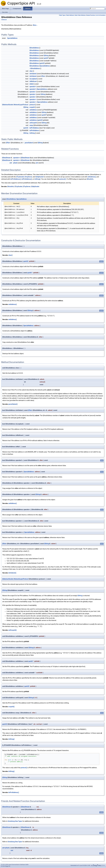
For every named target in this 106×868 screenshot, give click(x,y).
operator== (33, 99)
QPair (43, 76)
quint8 (46, 58)
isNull (31, 84)
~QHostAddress (35, 68)
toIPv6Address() (27, 179)
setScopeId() (13, 630)
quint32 (42, 63)
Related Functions (91, 15)
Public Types (62, 15)
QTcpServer (28, 177)
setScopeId (33, 123)
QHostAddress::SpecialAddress (16, 199)
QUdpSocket (40, 177)
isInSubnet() (12, 573)
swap (31, 125)
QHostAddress (34, 48)
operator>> (17, 160)
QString (46, 56)
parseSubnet (29, 143)
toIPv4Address (34, 128)
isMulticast (33, 81)
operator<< (17, 158)
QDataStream (6, 158)
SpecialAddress (12, 38)
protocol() (63, 179)
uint (11, 163)
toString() (37, 179)
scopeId (32, 107)
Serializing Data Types (15, 821)
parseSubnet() (13, 404)
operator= (33, 92)
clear (31, 71)
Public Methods (70, 15)
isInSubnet (33, 74)
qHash (15, 163)
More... (35, 25)
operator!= (33, 87)
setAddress (33, 110)
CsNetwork (4, 20)
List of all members (101, 15)
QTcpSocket (20, 177)
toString (32, 133)
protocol (32, 105)
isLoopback (33, 79)
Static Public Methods (80, 15)
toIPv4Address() (16, 179)
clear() (11, 255)
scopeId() (11, 707)
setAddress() (92, 177)
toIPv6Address (34, 130)
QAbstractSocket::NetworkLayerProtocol (15, 105)
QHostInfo (90, 179)
